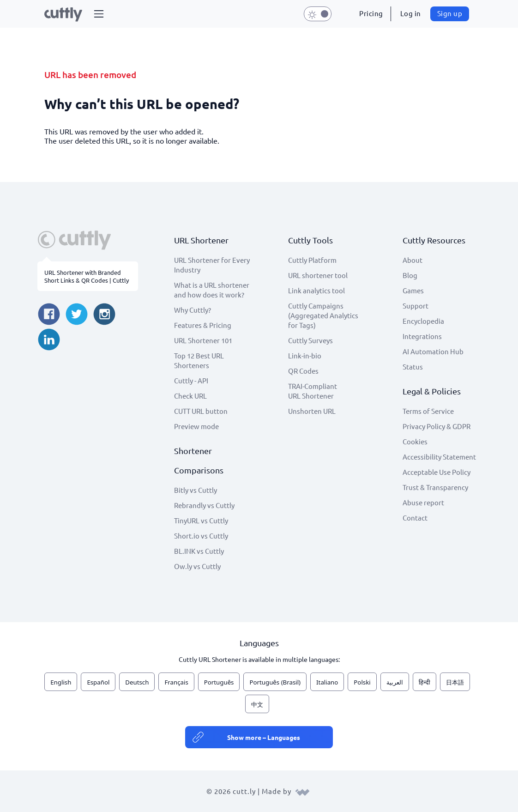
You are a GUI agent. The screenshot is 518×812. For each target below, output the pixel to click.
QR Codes (303, 371)
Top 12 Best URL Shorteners (199, 360)
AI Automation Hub (433, 351)
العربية (395, 682)
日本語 (455, 682)
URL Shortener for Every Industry (212, 265)
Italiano (327, 682)
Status (413, 367)
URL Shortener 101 (203, 340)
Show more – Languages (264, 737)
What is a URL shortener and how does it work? (212, 290)
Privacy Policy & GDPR (437, 426)
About (413, 260)
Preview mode (196, 426)
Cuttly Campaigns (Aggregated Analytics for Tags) (323, 315)
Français (176, 682)
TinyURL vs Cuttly (201, 520)
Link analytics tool (316, 290)
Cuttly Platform (312, 260)
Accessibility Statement (439, 457)
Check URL (190, 396)
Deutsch (137, 682)
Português (219, 682)
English (61, 682)
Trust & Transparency (435, 487)
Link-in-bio (305, 355)
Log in (411, 13)
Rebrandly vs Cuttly (204, 505)
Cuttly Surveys (310, 340)
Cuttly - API (191, 380)
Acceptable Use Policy (437, 472)
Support (416, 306)
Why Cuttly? (193, 310)
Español (98, 682)
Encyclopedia (423, 321)
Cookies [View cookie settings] (415, 441)
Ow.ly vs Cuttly (197, 566)
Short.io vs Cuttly (201, 536)
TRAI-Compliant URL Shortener (313, 391)
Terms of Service (428, 411)
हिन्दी (425, 682)
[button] (99, 14)
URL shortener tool (318, 275)
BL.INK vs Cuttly (199, 551)
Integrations (422, 336)
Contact (415, 518)
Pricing (371, 13)
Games (413, 290)
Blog (410, 275)
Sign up (450, 13)
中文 (257, 704)
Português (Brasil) (275, 682)
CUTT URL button (201, 411)
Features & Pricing (203, 325)
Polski (362, 682)
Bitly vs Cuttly (196, 490)
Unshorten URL (312, 411)
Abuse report (423, 502)
